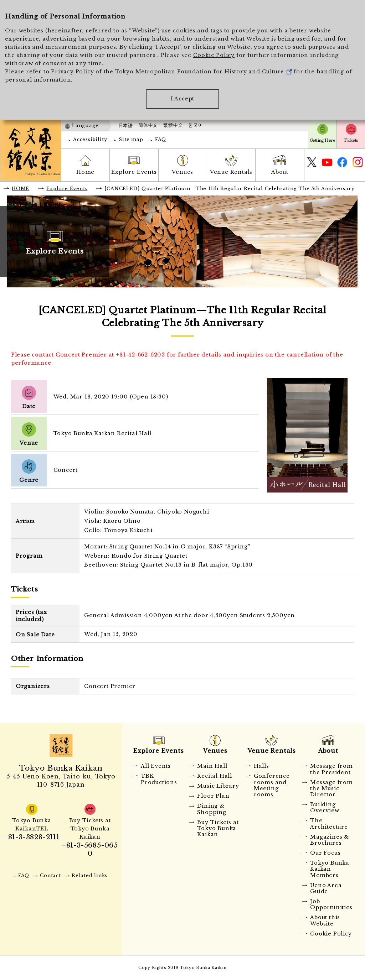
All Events (156, 766)
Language (85, 126)
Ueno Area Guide (326, 888)
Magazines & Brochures (330, 840)
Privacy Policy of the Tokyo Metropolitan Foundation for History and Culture (171, 72)
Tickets (351, 140)
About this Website (325, 920)
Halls (261, 766)
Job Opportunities (331, 904)
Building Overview (325, 807)
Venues (182, 172)
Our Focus (325, 853)
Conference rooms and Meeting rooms (272, 785)
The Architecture (329, 823)
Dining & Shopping (212, 809)
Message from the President (331, 769)
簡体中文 (148, 125)
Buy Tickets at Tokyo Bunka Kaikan (218, 828)
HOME (20, 189)
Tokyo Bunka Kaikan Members (330, 869)
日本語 (126, 126)
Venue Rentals (231, 172)
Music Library (218, 786)
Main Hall (212, 766)
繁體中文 (173, 125)
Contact (50, 875)
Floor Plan (213, 796)
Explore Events (134, 172)
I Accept (182, 99)
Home (85, 172)
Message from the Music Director (331, 789)
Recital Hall (215, 776)
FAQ (161, 139)
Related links (89, 875)
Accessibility (90, 139)
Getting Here (322, 140)
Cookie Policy (214, 55)
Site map (131, 139)
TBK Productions (159, 779)
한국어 (196, 125)
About (280, 172)
